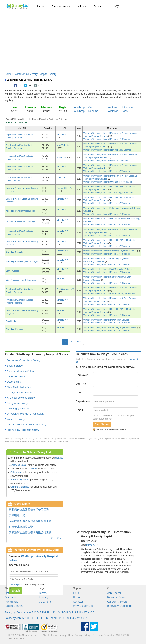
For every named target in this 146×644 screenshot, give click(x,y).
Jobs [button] (81, 6)
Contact (78, 602)
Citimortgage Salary (18, 408)
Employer (82, 375)
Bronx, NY (61, 157)
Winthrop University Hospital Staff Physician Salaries (108, 269)
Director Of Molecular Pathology (21, 222)
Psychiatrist (11, 321)
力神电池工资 (17, 515)
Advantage (11, 602)
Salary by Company (16, 612)
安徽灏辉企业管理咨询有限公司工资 (30, 532)
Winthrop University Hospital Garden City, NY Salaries (108, 193)
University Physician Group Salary (26, 414)
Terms (43, 593)
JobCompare (15, 585)
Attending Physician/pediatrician (21, 211)
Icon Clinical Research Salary (23, 430)
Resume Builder (117, 597)
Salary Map (16, 472)
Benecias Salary (16, 376)
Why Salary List (83, 606)
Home (41, 6)
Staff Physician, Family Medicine (21, 280)
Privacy (43, 597)
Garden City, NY (64, 188)
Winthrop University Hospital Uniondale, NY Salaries (108, 182)
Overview (11, 597)
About (46, 635)
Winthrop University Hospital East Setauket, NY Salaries (109, 294)
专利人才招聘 (123, 635)
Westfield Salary (16, 419)
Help (70, 635)
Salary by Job (13, 618)
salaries (59, 458)
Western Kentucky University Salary (26, 424)
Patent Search (14, 606)
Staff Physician (13, 271)
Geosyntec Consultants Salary (23, 360)
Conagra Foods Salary (19, 392)
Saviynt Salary (15, 366)
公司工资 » (55, 538)
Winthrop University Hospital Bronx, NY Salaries (106, 160)
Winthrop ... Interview (120, 107)
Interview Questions (120, 606)
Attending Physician (15, 252)
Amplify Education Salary (21, 371)
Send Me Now (102, 424)
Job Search (114, 593)
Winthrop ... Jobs (118, 111)
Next (79, 342)
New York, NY (63, 145)
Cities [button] (98, 6)
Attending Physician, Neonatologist (22, 261)
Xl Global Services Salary (21, 398)
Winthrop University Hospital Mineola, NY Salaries (107, 139)
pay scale (33, 469)
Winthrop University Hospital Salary (35, 74)
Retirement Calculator (103, 635)
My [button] (118, 6)
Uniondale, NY (63, 177)
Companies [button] (60, 6)
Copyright (45, 602)
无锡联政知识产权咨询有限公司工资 (30, 521)
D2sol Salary (14, 382)
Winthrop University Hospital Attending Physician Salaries (110, 251)
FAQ (76, 593)
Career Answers (117, 602)
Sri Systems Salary (17, 403)
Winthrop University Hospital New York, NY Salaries (107, 150)
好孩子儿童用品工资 (21, 527)
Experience (83, 401)
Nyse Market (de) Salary (20, 387)
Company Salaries (20, 487)
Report (77, 597)
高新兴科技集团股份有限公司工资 (29, 509)
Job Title (81, 384)
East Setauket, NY (65, 289)
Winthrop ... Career (85, 107)
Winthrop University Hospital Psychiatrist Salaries (107, 320)
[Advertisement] (73, 41)
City (78, 393)
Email (79, 410)
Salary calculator (19, 465)
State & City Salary (20, 480)
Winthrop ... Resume (86, 111)
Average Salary (82, 635)
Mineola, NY (62, 135)
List (7, 593)
